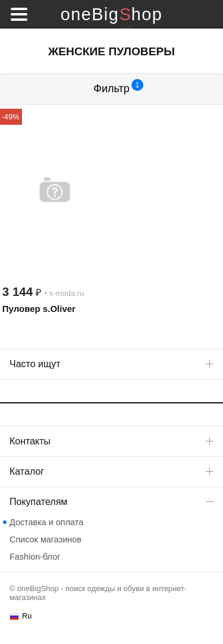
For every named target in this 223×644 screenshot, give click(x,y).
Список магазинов (45, 539)
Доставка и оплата (46, 522)
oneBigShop (111, 14)
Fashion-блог (35, 557)
